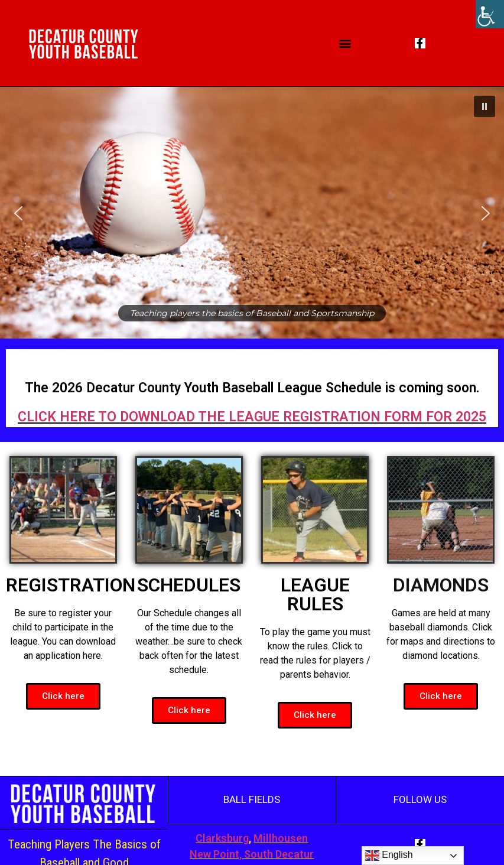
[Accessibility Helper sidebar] (490, 14)
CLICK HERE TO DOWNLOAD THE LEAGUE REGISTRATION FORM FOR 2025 (252, 417)
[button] (345, 43)
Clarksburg (222, 838)
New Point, (216, 854)
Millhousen (281, 838)
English (389, 856)
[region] (252, 213)
